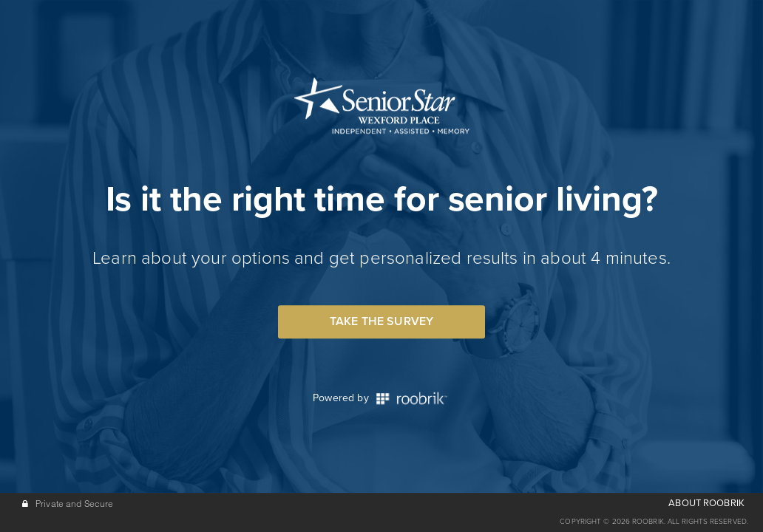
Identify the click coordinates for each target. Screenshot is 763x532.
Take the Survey (381, 321)
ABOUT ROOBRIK (706, 503)
